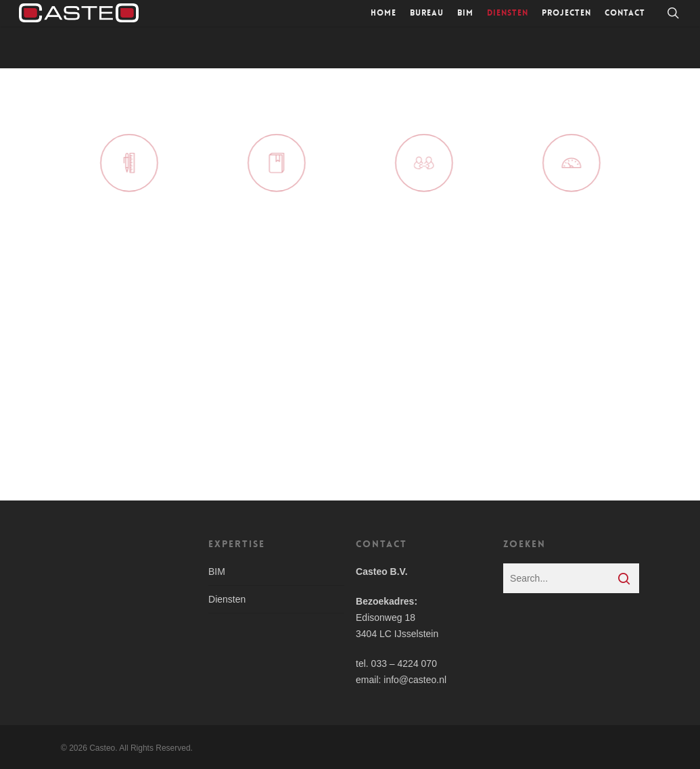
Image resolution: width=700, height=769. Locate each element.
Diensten (227, 599)
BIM (217, 572)
